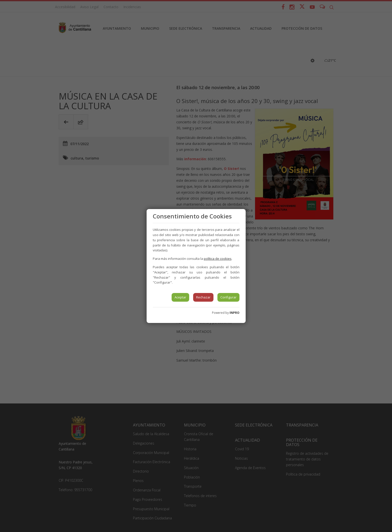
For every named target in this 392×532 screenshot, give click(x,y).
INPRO (235, 313)
